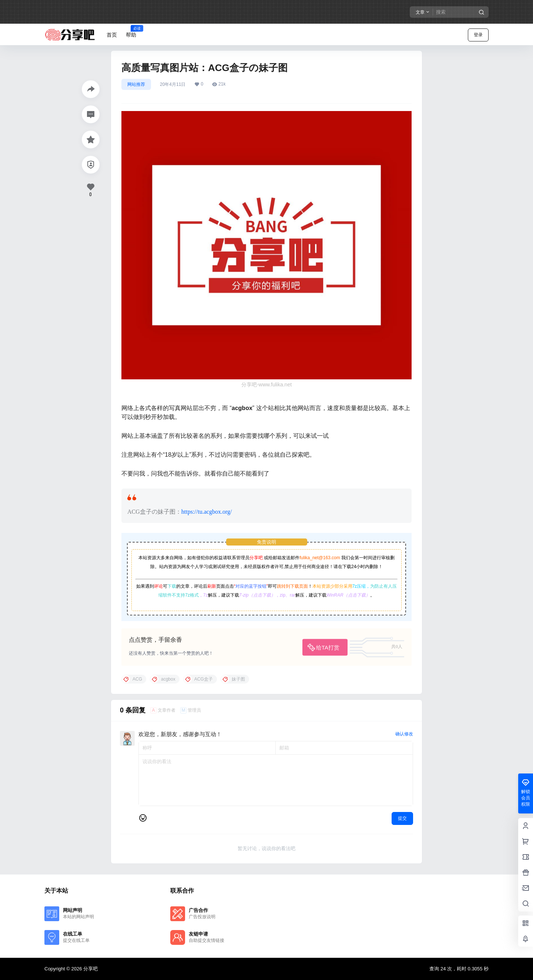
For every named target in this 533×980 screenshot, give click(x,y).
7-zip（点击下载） (257, 595)
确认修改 (404, 734)
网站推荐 (136, 84)
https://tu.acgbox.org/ (207, 512)
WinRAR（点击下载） (348, 595)
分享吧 (256, 558)
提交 (402, 818)
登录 (478, 35)
